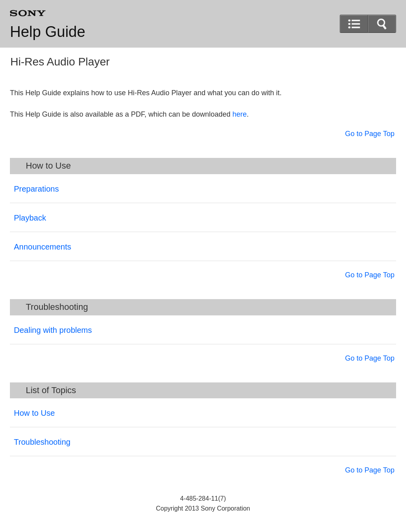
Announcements (43, 247)
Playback (30, 218)
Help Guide (48, 32)
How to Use (34, 413)
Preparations (36, 189)
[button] (382, 24)
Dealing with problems (53, 330)
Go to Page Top (370, 134)
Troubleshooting (42, 442)
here (239, 114)
